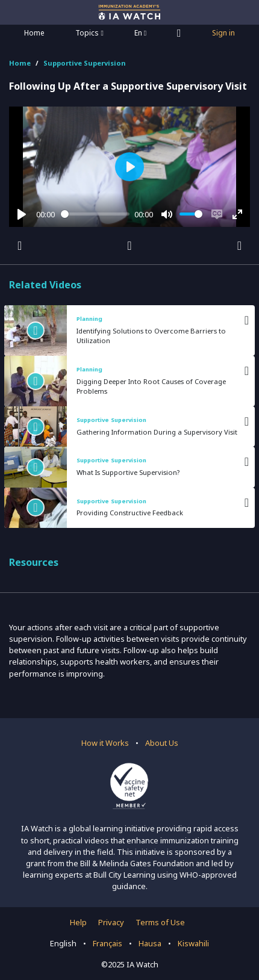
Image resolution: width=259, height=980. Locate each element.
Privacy (111, 922)
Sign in (223, 33)
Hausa (150, 943)
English (63, 943)
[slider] (95, 214)
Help (78, 922)
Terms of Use (160, 922)
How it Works (105, 743)
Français (108, 943)
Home (34, 33)
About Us (162, 743)
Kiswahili (193, 943)
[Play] (22, 214)
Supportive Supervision (85, 63)
